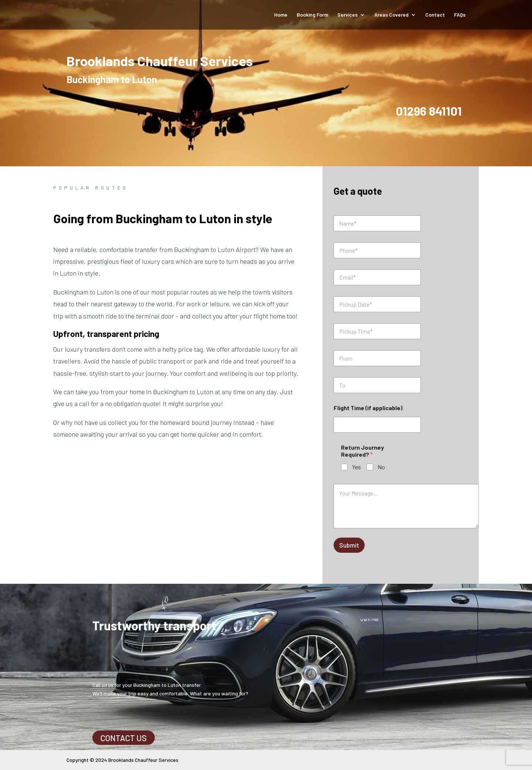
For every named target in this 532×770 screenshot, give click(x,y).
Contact (435, 15)
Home (281, 15)
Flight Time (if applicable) (368, 408)
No (381, 467)
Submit (349, 545)
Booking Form (312, 15)
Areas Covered (391, 15)
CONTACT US (124, 738)
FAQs (460, 15)
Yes (357, 467)
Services (347, 15)
